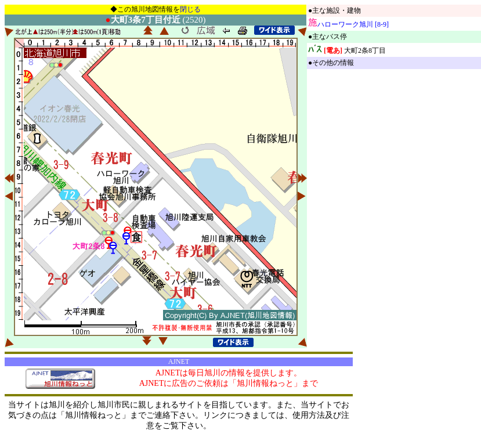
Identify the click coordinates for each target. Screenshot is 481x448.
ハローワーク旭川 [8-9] (353, 24)
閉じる (190, 9)
